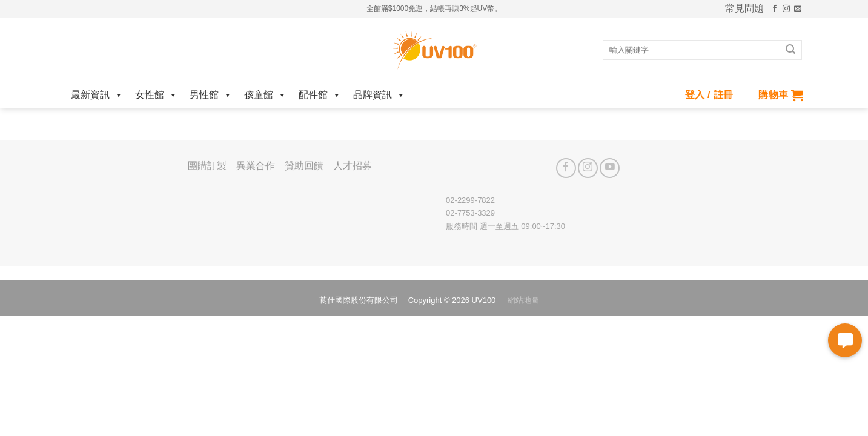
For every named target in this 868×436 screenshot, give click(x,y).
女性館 (156, 95)
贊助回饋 (304, 166)
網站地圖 (523, 300)
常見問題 (744, 8)
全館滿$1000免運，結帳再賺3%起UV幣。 (434, 8)
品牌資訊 (379, 95)
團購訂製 (207, 166)
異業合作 (256, 166)
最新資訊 (97, 95)
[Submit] (790, 50)
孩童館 (265, 95)
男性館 (211, 95)
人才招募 (353, 166)
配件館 (320, 95)
